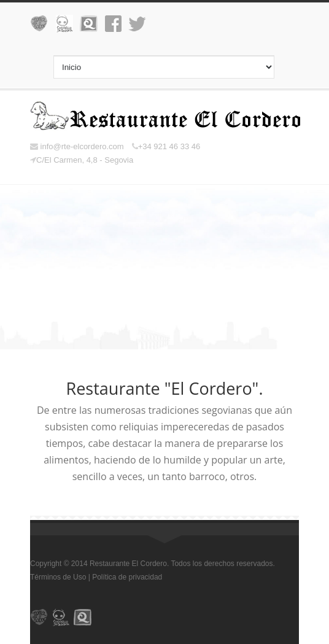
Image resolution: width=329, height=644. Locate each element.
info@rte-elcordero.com (77, 146)
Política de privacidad (127, 577)
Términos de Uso (58, 577)
